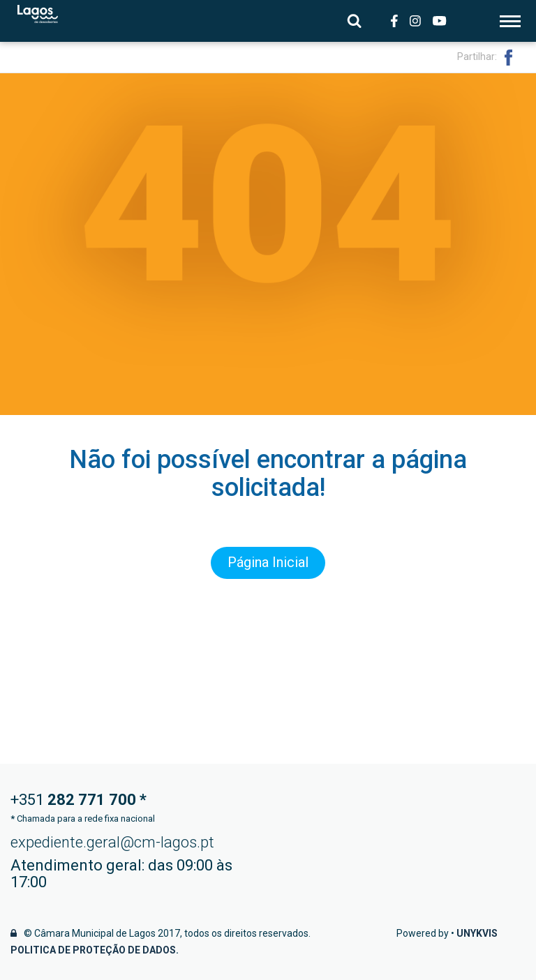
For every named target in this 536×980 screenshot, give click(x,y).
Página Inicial (268, 563)
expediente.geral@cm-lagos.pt (112, 842)
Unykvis (477, 933)
